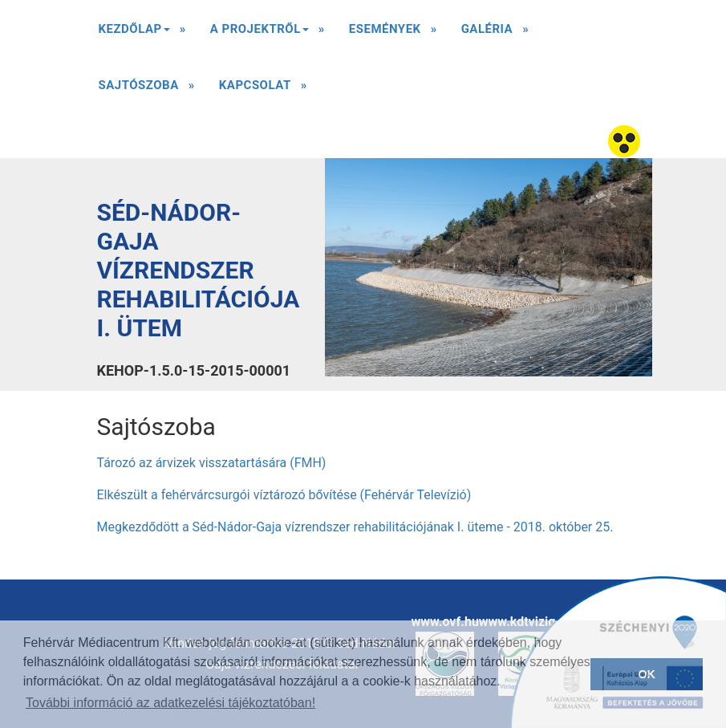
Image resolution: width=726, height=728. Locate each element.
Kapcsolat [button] (255, 85)
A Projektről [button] (260, 34)
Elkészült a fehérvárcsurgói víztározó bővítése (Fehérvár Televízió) (284, 495)
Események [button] (385, 29)
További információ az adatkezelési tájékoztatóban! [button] (170, 703)
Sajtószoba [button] (139, 85)
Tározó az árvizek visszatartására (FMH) (212, 463)
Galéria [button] (487, 29)
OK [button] (647, 674)
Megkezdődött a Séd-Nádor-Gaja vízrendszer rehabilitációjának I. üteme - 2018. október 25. (355, 527)
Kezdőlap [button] (134, 34)
